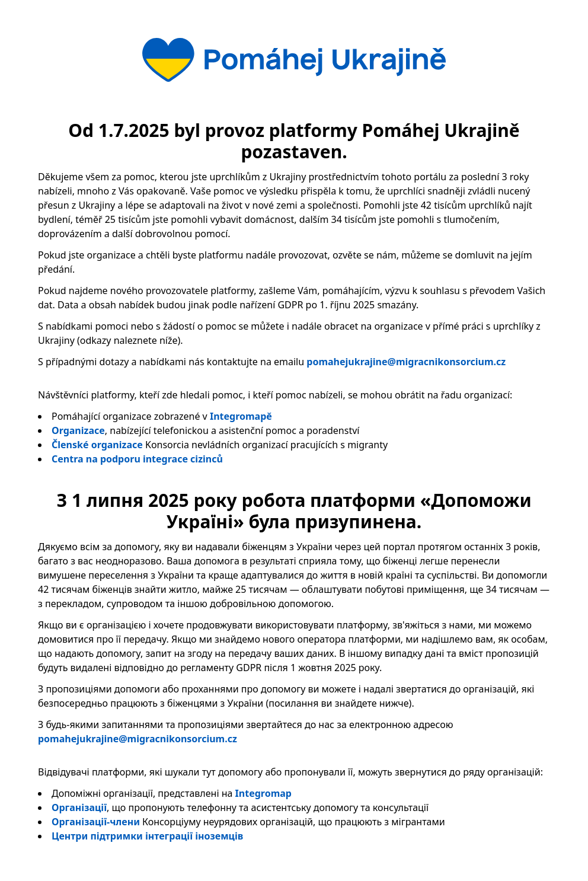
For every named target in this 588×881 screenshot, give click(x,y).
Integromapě (241, 416)
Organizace (78, 430)
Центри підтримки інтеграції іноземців (147, 836)
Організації (79, 807)
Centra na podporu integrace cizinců (137, 459)
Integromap (263, 793)
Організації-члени (96, 822)
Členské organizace (97, 445)
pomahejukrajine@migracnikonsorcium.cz (406, 362)
